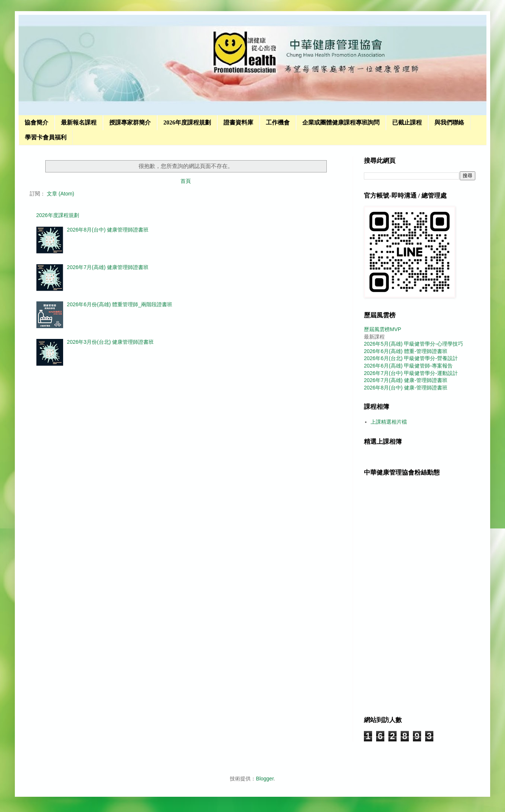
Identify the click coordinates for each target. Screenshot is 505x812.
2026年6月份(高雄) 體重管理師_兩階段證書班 (120, 304)
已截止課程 (407, 122)
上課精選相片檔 (389, 422)
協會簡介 (36, 122)
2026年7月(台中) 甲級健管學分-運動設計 (411, 373)
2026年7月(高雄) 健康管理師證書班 (108, 267)
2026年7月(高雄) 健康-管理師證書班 (406, 380)
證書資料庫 (238, 122)
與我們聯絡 (449, 122)
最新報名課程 (79, 122)
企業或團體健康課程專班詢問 (341, 122)
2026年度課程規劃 (187, 122)
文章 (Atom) (61, 194)
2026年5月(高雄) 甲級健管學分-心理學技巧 (413, 344)
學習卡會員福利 (46, 137)
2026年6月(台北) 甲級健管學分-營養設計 (411, 358)
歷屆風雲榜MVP (382, 329)
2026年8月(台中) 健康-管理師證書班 (406, 388)
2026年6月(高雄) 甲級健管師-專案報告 (408, 366)
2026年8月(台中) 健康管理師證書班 (108, 230)
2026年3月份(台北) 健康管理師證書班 (110, 342)
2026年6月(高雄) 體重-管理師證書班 (406, 351)
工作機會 (278, 122)
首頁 (186, 181)
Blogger (265, 779)
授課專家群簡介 (130, 122)
